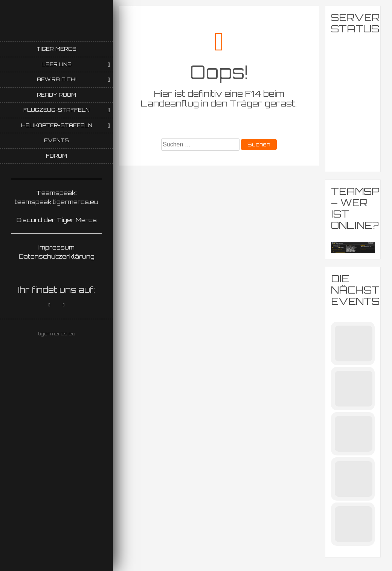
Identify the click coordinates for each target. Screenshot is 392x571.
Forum (56, 156)
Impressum (56, 247)
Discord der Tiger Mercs (57, 220)
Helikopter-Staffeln (57, 125)
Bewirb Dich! (57, 79)
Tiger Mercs (56, 49)
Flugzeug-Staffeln (56, 110)
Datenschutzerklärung (57, 256)
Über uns (56, 64)
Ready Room (56, 95)
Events (56, 140)
